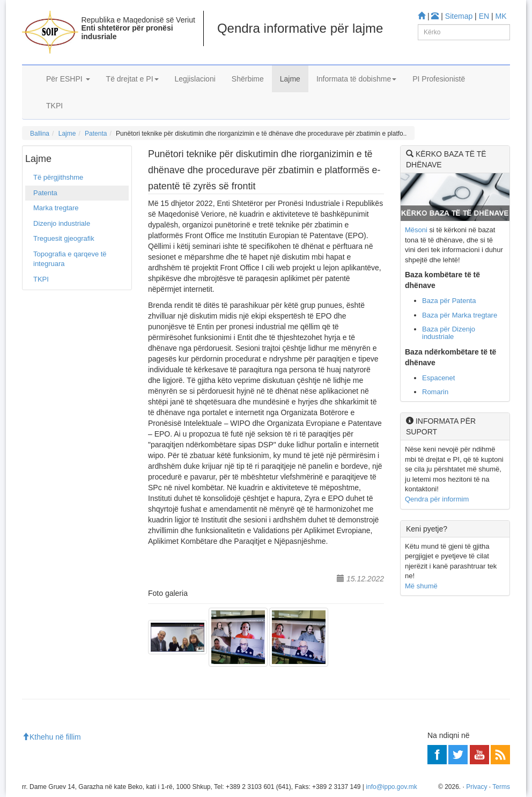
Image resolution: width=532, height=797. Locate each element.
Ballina (40, 134)
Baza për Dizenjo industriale (449, 333)
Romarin (435, 392)
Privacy (476, 787)
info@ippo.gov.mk (391, 787)
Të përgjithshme (58, 177)
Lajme (290, 79)
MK (501, 16)
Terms (501, 787)
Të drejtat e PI (132, 79)
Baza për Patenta (449, 301)
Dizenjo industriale (62, 223)
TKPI (54, 106)
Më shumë (421, 586)
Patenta (96, 134)
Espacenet (438, 378)
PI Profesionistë (439, 79)
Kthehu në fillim (51, 737)
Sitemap (459, 16)
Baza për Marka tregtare (460, 315)
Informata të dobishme (356, 79)
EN (484, 16)
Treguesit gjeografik (64, 238)
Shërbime (248, 79)
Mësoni (416, 230)
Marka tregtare (56, 208)
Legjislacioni (195, 79)
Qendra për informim (437, 499)
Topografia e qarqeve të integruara (70, 259)
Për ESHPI (68, 79)
